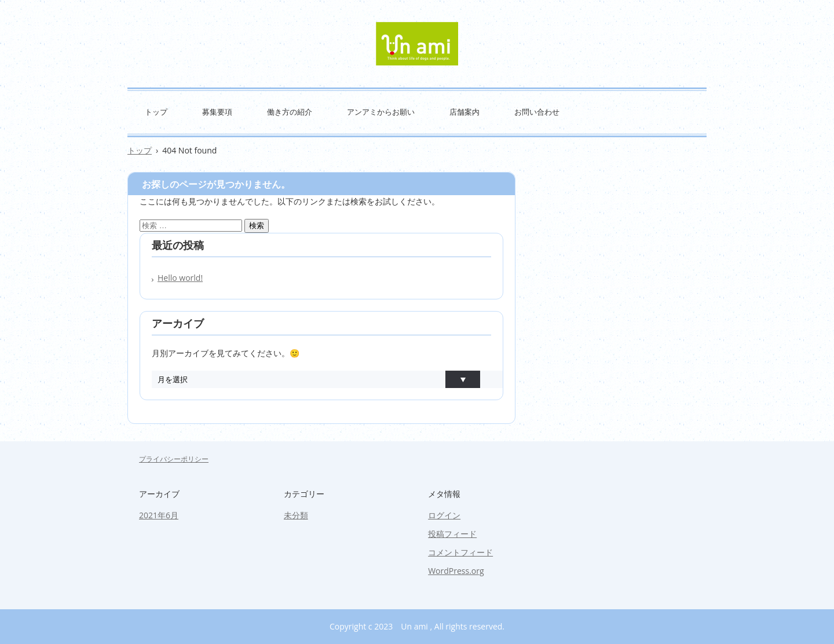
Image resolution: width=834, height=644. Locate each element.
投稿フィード (452, 534)
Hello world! (180, 278)
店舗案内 (464, 112)
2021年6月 (159, 515)
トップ (156, 112)
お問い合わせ (537, 112)
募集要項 (217, 112)
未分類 (296, 515)
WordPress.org (456, 571)
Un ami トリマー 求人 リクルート (417, 44)
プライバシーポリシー (174, 459)
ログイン (444, 515)
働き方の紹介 (290, 112)
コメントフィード (460, 552)
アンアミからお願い (381, 112)
